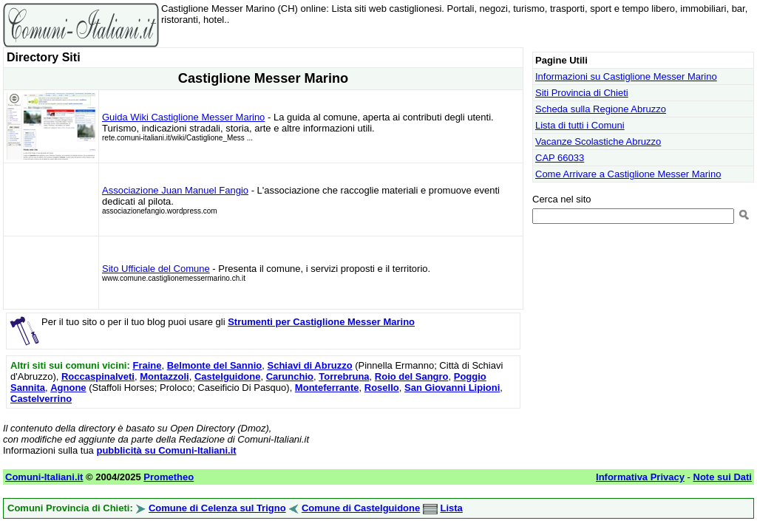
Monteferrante (327, 388)
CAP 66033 (560, 158)
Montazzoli (164, 376)
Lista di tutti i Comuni (580, 125)
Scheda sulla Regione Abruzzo (601, 109)
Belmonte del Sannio (215, 365)
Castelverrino (41, 399)
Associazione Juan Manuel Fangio (175, 190)
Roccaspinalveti (98, 376)
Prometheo (169, 477)
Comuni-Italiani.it (44, 477)
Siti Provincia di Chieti (582, 93)
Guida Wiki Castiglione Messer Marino (183, 117)
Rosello (382, 388)
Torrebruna (344, 376)
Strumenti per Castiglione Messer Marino (321, 322)
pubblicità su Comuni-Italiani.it (166, 450)
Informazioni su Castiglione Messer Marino (626, 76)
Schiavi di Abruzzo (310, 365)
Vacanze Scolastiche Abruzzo (598, 141)
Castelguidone (228, 376)
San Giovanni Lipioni (452, 388)
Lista (451, 508)
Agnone (68, 388)
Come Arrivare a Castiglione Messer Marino (628, 174)
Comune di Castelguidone (361, 508)
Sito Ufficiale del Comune (156, 269)
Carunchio (290, 376)
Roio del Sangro (412, 376)
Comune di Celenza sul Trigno (217, 508)
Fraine (147, 365)
